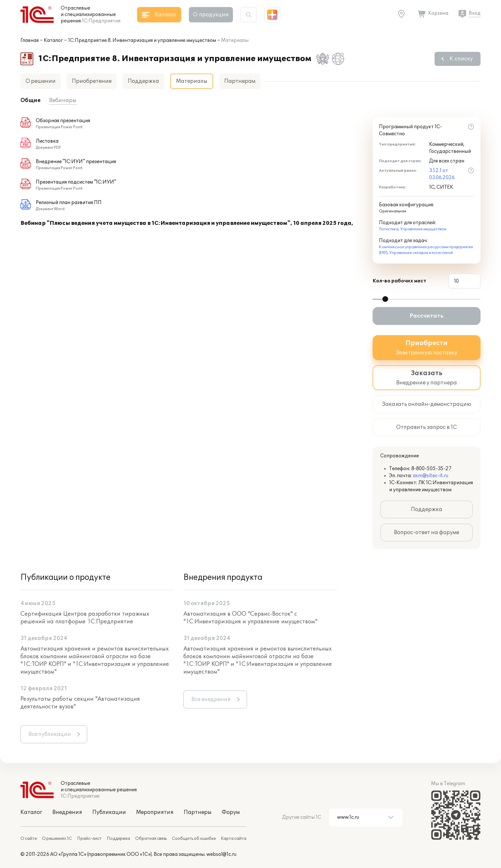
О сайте (29, 839)
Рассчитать (427, 316)
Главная (30, 40)
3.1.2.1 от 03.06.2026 (442, 174)
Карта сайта (234, 839)
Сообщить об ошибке (194, 839)
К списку (461, 59)
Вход (475, 13)
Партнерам (240, 81)
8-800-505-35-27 (431, 469)
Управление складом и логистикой (421, 253)
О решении (41, 81)
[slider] (385, 299)
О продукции (211, 15)
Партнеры (198, 812)
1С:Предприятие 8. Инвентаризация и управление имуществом (142, 40)
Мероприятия (155, 812)
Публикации (109, 812)
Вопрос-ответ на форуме (427, 533)
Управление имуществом (423, 229)
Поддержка (143, 81)
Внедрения (67, 812)
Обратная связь (151, 839)
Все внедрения (211, 699)
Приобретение (92, 81)
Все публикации (50, 734)
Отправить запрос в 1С (427, 427)
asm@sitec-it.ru (431, 476)
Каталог (53, 40)
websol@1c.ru (221, 854)
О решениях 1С (57, 839)
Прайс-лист (89, 839)
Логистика (389, 229)
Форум (231, 812)
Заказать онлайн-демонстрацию (427, 404)
